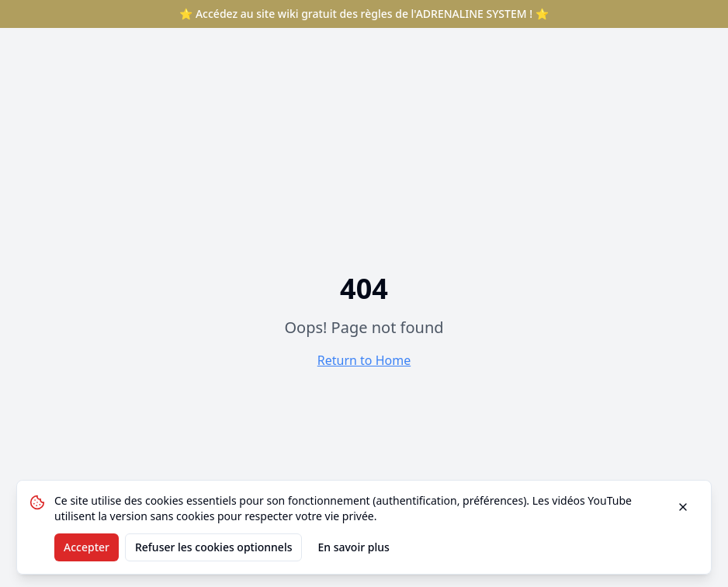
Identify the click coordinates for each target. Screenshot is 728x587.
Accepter (87, 547)
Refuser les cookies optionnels (214, 547)
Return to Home (364, 360)
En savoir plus (353, 547)
